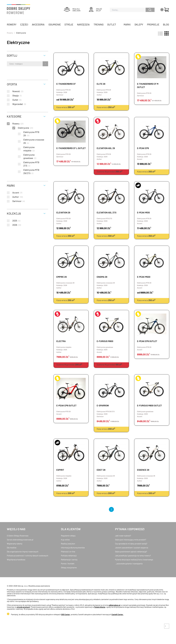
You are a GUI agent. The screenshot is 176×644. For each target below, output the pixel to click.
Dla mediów (12, 548)
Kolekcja (14, 213)
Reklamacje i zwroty (69, 560)
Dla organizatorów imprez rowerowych (23, 552)
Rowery (12, 24)
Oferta (12, 84)
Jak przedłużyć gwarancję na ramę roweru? (133, 556)
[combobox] (10, 64)
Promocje (153, 24)
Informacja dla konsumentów (73, 548)
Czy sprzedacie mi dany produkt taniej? (131, 544)
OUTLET (112, 24)
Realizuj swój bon (68, 544)
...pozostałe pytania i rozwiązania (129, 564)
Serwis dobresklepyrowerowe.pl (20, 540)
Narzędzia (83, 24)
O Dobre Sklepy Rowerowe (18, 536)
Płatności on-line (68, 552)
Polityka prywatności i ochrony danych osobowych (28, 556)
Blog (166, 24)
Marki (127, 24)
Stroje (69, 24)
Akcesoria (38, 24)
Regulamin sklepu (68, 536)
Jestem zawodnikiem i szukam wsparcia (132, 548)
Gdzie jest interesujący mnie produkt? (131, 540)
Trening (99, 24)
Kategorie (14, 116)
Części (24, 24)
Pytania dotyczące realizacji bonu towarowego (134, 560)
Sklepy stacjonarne (69, 568)
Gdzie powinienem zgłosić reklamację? (131, 552)
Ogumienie (55, 24)
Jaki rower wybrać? (123, 536)
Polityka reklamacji (69, 556)
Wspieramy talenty (15, 544)
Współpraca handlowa (16, 560)
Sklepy (139, 24)
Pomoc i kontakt (68, 564)
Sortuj (12, 55)
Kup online (65, 540)
